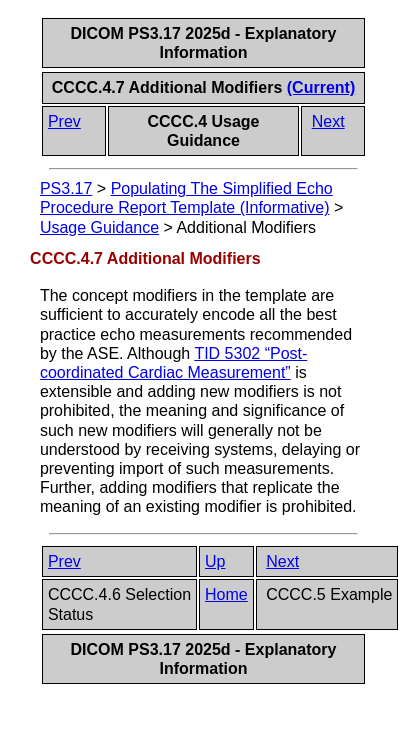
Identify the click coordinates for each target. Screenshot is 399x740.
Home (226, 594)
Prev (64, 121)
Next (328, 121)
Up (215, 561)
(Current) (321, 87)
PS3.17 (66, 188)
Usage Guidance (99, 227)
